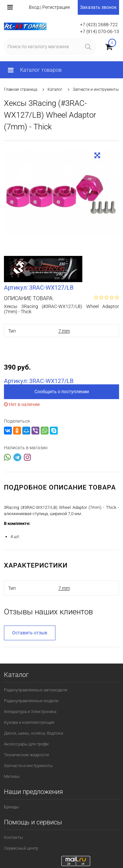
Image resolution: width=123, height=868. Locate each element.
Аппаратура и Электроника (30, 712)
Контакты (13, 837)
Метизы (12, 776)
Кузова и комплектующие (29, 722)
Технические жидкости (26, 755)
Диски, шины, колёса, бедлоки (33, 733)
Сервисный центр (21, 848)
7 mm (64, 331)
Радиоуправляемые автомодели (36, 690)
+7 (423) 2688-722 (99, 25)
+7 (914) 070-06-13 (100, 31)
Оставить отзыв (30, 633)
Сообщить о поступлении (62, 392)
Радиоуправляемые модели (31, 701)
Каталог (55, 89)
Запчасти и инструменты (96, 89)
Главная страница (20, 89)
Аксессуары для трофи (26, 744)
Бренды (11, 807)
